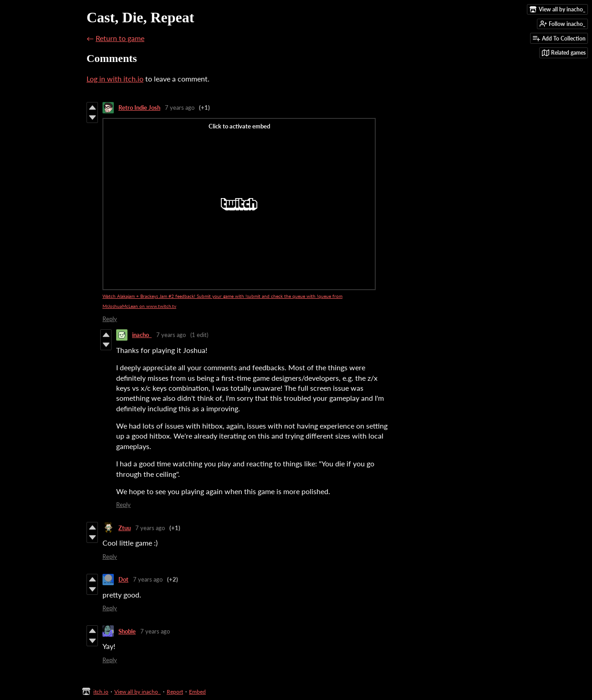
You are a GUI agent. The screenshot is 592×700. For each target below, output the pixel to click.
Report (175, 692)
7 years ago (180, 107)
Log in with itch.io (115, 79)
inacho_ (142, 335)
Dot (123, 579)
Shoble (127, 631)
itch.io (101, 692)
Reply (110, 319)
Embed (197, 692)
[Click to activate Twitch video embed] (239, 204)
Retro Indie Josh (139, 107)
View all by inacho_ (138, 692)
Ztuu (125, 528)
